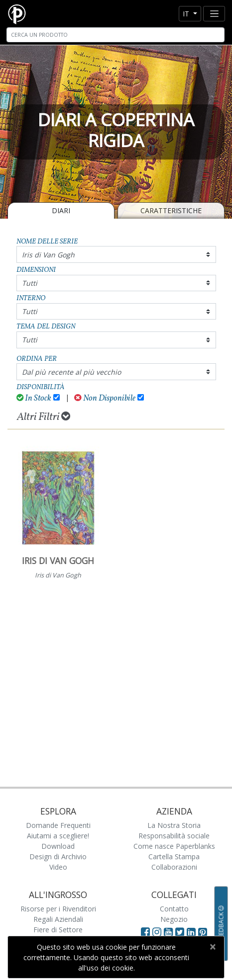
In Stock (34, 398)
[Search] (116, 35)
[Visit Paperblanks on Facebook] (145, 932)
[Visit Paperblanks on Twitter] (181, 932)
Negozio (174, 919)
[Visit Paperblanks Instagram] (157, 932)
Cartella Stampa (174, 857)
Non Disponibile (105, 398)
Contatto (174, 909)
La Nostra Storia (174, 825)
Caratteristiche (171, 210)
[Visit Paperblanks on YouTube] (170, 932)
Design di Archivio (58, 857)
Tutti (30, 283)
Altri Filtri (44, 417)
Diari (61, 210)
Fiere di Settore (58, 930)
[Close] (212, 947)
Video (58, 867)
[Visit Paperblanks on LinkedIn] (192, 932)
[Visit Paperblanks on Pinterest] (203, 932)
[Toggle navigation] (214, 14)
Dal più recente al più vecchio (71, 372)
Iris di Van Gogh (48, 255)
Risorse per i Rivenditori (58, 909)
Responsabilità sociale (174, 836)
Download (58, 846)
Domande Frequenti (58, 825)
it (187, 14)
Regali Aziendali (58, 919)
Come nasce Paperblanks (174, 846)
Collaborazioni (174, 867)
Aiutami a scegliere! (58, 836)
